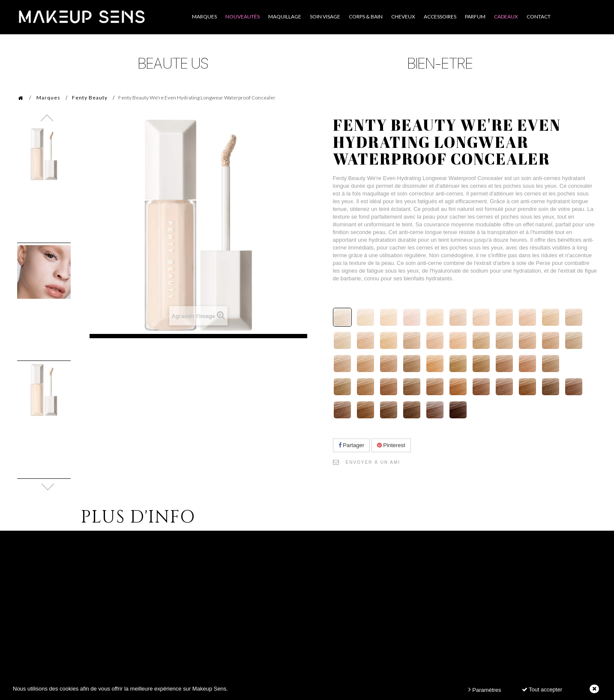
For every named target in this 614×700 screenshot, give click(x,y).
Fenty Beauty (90, 98)
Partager (351, 445)
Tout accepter (542, 689)
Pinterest (391, 445)
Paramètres (485, 689)
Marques (48, 98)
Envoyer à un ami (373, 462)
